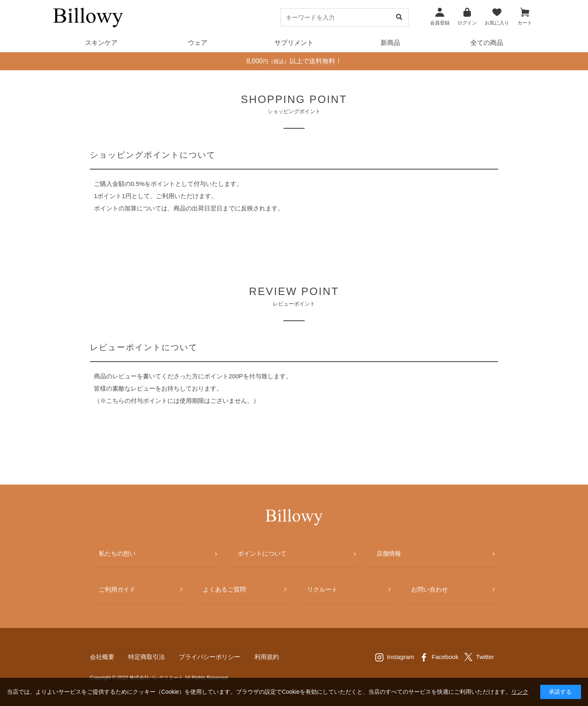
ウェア (198, 43)
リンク (520, 692)
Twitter (485, 657)
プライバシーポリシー (209, 657)
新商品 (390, 43)
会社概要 (102, 657)
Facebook (445, 657)
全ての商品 (487, 43)
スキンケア (101, 43)
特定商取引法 (147, 657)
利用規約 (267, 657)
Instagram (400, 657)
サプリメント (294, 43)
